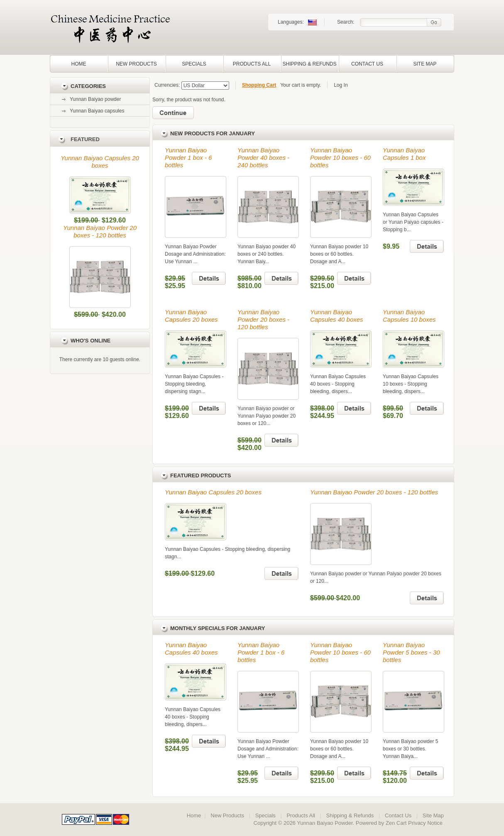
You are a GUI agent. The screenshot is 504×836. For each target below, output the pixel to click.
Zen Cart (396, 823)
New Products (136, 64)
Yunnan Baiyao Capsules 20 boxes (100, 162)
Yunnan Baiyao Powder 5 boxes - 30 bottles (411, 652)
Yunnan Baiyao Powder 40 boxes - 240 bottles (263, 158)
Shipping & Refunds (309, 64)
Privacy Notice (425, 823)
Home (79, 64)
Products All (252, 64)
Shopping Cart (259, 85)
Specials (194, 64)
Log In (341, 85)
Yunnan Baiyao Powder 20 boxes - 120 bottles (100, 231)
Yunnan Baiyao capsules (97, 111)
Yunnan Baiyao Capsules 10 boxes (409, 316)
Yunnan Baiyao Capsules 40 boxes (337, 316)
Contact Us (367, 64)
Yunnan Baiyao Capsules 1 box (404, 154)
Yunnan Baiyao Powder (325, 823)
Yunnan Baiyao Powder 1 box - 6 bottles (188, 158)
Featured (85, 139)
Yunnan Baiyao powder (95, 99)
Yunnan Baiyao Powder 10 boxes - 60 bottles (340, 158)
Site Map (425, 64)
